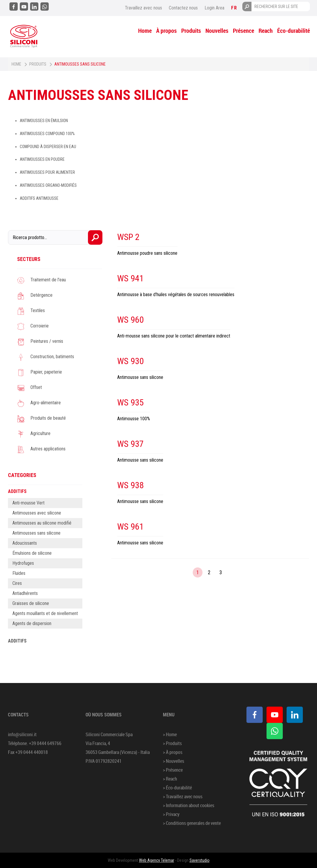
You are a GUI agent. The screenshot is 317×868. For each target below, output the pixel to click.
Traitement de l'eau (48, 280)
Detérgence (41, 295)
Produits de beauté (48, 418)
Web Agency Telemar (157, 860)
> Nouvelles (174, 761)
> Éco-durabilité (177, 788)
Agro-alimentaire (46, 403)
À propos (166, 31)
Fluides (19, 573)
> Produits (172, 743)
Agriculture (40, 433)
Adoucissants (25, 543)
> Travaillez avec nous (183, 796)
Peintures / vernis (47, 341)
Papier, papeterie (46, 372)
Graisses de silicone (31, 603)
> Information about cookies (189, 805)
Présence (244, 31)
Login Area (214, 8)
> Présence (173, 770)
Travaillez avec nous (143, 8)
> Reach (170, 779)
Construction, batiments (52, 357)
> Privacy (171, 814)
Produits (191, 31)
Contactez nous (183, 8)
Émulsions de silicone (32, 553)
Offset (36, 387)
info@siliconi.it (22, 734)
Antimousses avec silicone (37, 513)
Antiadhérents (25, 593)
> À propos (173, 752)
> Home (170, 734)
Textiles (38, 310)
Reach (266, 31)
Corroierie (40, 326)
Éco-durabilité (294, 31)
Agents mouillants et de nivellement (45, 613)
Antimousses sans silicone (36, 533)
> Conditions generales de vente (192, 823)
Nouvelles (217, 31)
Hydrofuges (23, 563)
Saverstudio (200, 860)
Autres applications (48, 449)
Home (145, 31)
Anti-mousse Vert (28, 503)
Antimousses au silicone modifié (42, 523)
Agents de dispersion (32, 623)
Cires (17, 583)
